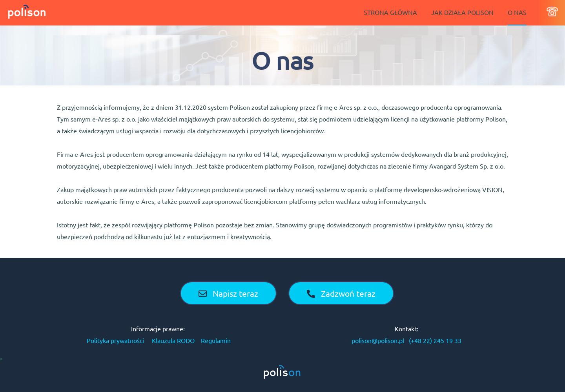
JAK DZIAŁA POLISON (462, 12)
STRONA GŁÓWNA (390, 12)
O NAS (517, 12)
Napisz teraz (228, 293)
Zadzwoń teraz (341, 293)
